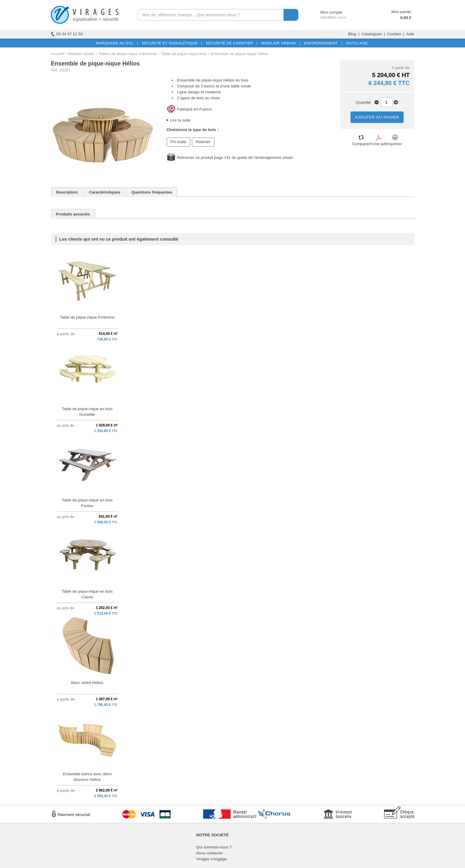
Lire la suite (180, 120)
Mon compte (326, 12)
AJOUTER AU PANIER (377, 117)
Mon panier (401, 12)
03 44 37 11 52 (67, 34)
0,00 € (406, 18)
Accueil (57, 54)
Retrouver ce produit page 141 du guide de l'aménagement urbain (235, 158)
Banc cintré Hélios (87, 683)
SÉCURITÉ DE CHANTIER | (231, 43)
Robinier (203, 142)
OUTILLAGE (356, 43)
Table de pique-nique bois (184, 54)
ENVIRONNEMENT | (322, 43)
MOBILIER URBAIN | (280, 43)
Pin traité (178, 142)
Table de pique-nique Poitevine (87, 317)
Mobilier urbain (81, 54)
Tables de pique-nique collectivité (128, 54)
